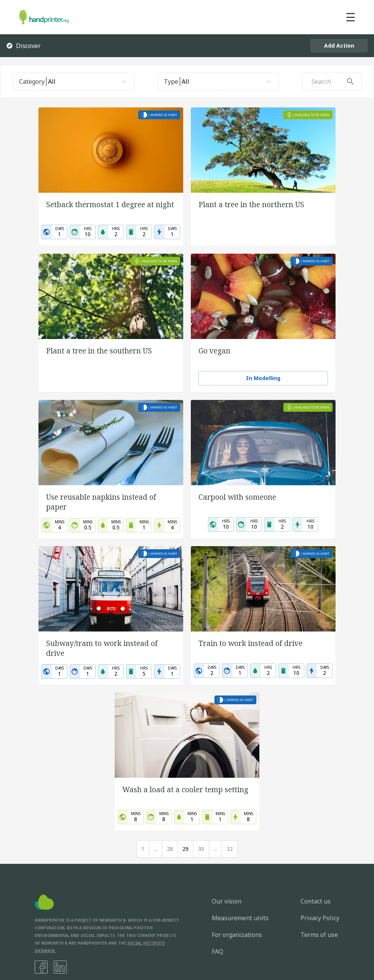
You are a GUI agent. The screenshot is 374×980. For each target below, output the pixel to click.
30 (201, 849)
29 (185, 849)
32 (230, 849)
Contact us (316, 901)
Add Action (339, 46)
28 (170, 849)
